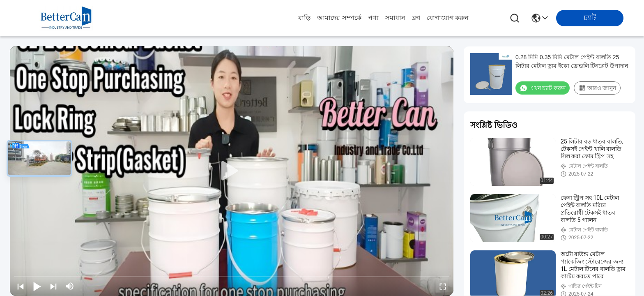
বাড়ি (304, 18)
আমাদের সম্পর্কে (339, 18)
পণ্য (373, 18)
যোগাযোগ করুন (448, 18)
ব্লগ (416, 18)
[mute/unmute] (70, 286)
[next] (53, 286)
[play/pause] (37, 286)
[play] (232, 171)
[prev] (21, 286)
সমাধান (395, 18)
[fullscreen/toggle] (443, 286)
